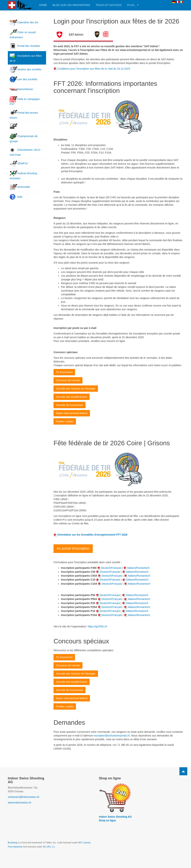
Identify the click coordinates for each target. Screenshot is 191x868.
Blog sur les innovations (71, 5)
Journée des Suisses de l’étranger (76, 389)
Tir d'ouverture (64, 372)
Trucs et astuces (109, 5)
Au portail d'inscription (73, 548)
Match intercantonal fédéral (72, 413)
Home (43, 5)
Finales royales (65, 421)
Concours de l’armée (68, 380)
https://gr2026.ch (97, 626)
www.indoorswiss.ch (19, 803)
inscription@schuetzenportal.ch (112, 736)
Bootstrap (13, 843)
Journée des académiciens (72, 397)
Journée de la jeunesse (69, 405)
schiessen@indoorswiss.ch (24, 797)
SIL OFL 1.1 (49, 847)
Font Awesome (15, 847)
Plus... (133, 5)
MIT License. (85, 843)
